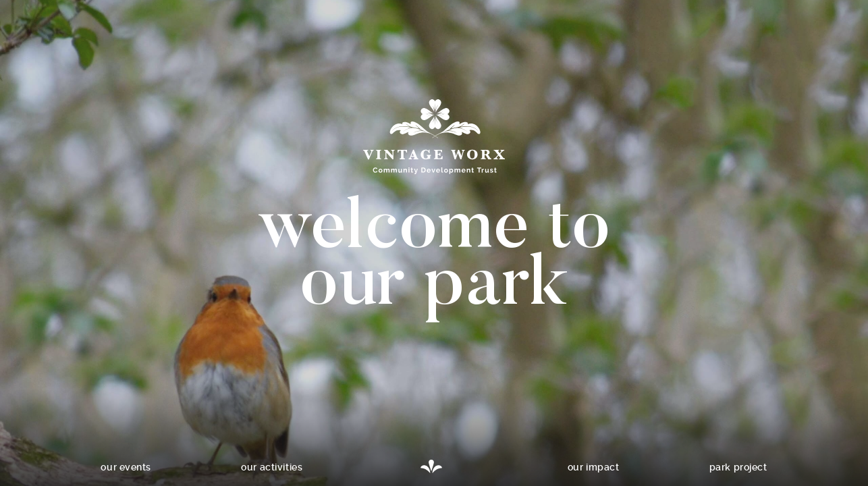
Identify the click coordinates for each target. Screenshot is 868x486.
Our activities (272, 467)
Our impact (594, 467)
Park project (738, 467)
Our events (126, 467)
